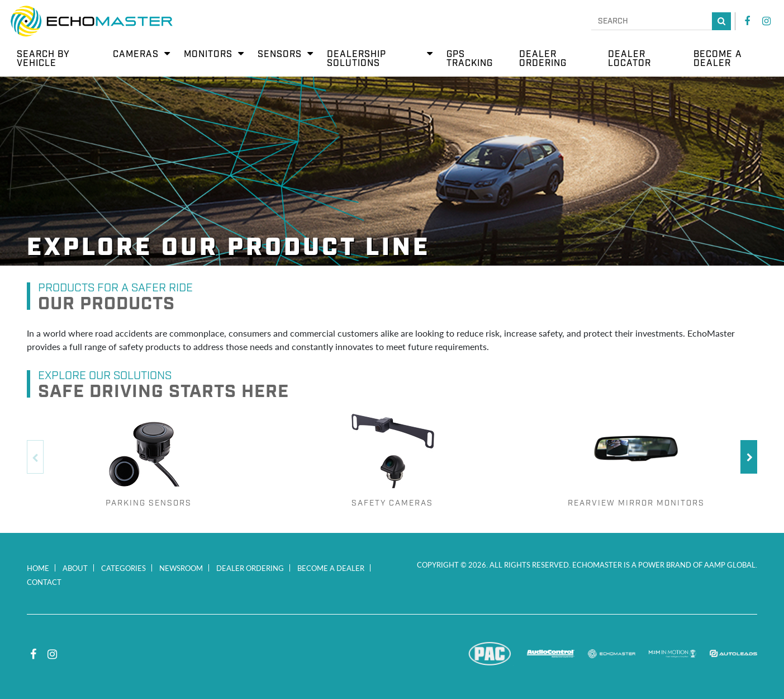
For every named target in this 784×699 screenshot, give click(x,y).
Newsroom (181, 568)
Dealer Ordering (250, 568)
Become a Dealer (331, 568)
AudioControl (551, 654)
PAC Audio (490, 654)
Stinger (429, 654)
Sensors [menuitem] (280, 55)
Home (38, 568)
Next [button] (749, 457)
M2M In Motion (673, 654)
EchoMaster (612, 654)
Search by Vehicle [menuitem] (43, 59)
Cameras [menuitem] (136, 55)
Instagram (766, 21)
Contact (44, 582)
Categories (123, 568)
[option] (149, 457)
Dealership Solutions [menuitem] (357, 59)
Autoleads (733, 654)
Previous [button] (35, 457)
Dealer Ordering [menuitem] (543, 59)
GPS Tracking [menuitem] (470, 59)
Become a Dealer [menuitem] (718, 59)
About (75, 568)
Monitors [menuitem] (208, 55)
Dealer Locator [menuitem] (629, 59)
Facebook (747, 21)
